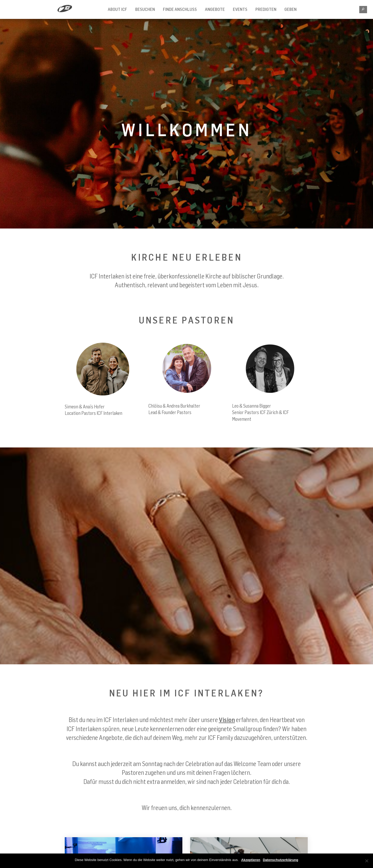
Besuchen (145, 9)
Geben (290, 9)
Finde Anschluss (180, 9)
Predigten (266, 9)
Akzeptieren (251, 860)
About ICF (117, 9)
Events (240, 9)
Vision (227, 720)
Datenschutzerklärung (281, 860)
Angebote (215, 9)
